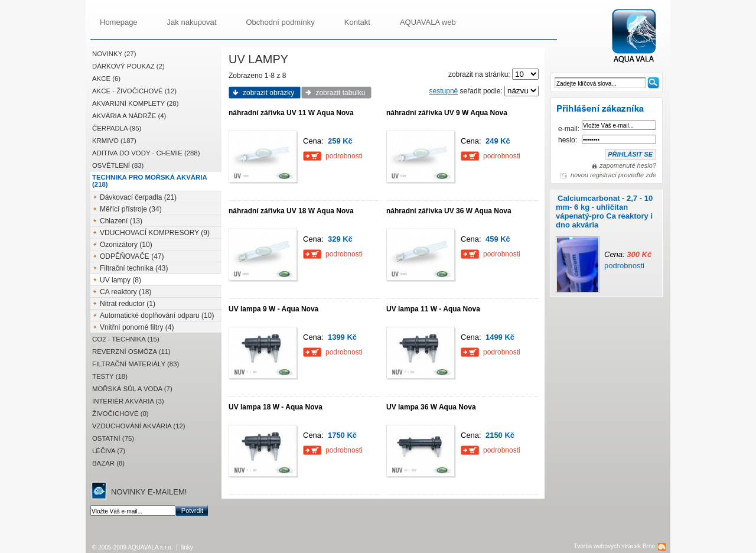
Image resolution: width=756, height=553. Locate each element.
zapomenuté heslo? (628, 165)
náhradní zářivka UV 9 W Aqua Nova (447, 113)
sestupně (444, 91)
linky (187, 547)
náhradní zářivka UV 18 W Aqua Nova (291, 211)
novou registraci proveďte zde (613, 175)
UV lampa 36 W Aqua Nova (431, 407)
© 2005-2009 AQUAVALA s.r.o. (133, 547)
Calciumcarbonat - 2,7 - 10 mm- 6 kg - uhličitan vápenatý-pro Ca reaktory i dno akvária (604, 212)
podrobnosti (624, 266)
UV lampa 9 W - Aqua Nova (273, 309)
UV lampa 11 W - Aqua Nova (433, 309)
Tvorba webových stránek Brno (614, 546)
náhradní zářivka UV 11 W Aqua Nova (291, 113)
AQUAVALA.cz (639, 36)
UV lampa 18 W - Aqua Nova (276, 407)
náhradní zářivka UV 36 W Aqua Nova (449, 211)
